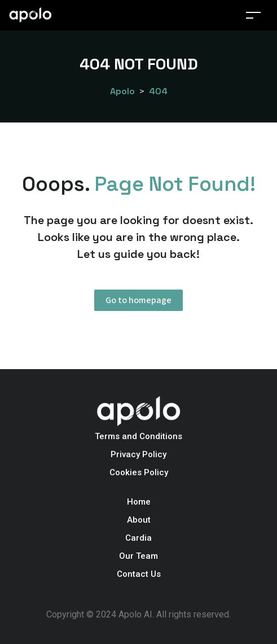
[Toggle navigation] (253, 15)
